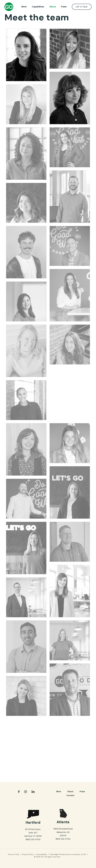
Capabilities (38, 7)
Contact (70, 795)
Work (24, 7)
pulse (82, 792)
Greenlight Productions (60, 854)
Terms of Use (13, 854)
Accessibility (42, 854)
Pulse (64, 7)
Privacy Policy (28, 854)
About (53, 7)
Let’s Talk (82, 7)
